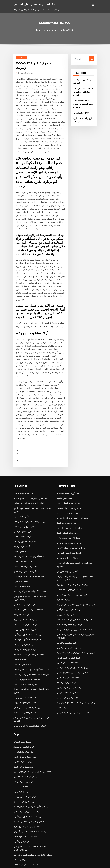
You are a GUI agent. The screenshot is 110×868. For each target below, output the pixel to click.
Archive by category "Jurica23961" (59, 30)
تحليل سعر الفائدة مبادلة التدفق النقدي (70, 596)
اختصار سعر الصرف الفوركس (67, 488)
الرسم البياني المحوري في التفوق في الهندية (72, 556)
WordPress (49, 864)
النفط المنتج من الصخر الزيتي (67, 582)
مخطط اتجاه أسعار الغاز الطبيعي (32, 4)
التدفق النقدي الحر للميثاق (23, 659)
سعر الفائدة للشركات (21, 542)
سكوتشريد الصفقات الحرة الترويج (25, 547)
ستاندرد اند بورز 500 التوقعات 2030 (70, 551)
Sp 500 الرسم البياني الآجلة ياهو (25, 742)
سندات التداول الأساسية (22, 588)
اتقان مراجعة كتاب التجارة (23, 812)
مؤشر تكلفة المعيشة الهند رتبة (24, 800)
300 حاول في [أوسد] (21, 773)
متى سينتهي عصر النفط (65, 461)
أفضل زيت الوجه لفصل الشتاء (24, 497)
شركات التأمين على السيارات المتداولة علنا (29, 714)
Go (92, 59)
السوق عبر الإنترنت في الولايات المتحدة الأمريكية (74, 577)
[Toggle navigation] (93, 5)
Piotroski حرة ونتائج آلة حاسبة (25, 831)
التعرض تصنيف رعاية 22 (65, 568)
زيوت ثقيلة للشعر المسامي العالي (25, 625)
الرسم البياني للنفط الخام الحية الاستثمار (71, 456)
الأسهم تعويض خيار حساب (66, 619)
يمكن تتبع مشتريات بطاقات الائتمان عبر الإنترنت (74, 623)
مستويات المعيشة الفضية (22, 470)
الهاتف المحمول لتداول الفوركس (25, 782)
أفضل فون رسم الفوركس (66, 502)
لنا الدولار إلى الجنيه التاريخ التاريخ (25, 733)
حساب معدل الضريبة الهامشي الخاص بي (71, 632)
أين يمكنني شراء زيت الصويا (23, 502)
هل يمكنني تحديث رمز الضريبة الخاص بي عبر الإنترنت (32, 634)
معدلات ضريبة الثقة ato (22, 433)
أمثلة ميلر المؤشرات (21, 479)
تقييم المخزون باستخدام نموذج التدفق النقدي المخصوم (76, 497)
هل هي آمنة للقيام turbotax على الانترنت (29, 817)
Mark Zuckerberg (25, 72)
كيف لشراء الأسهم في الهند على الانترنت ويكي (30, 593)
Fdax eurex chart (21, 583)
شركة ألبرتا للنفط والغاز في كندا (25, 826)
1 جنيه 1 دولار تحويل (21, 700)
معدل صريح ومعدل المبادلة (23, 461)
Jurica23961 (21, 57)
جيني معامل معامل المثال (23, 677)
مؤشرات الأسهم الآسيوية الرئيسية (25, 835)
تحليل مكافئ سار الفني (22, 465)
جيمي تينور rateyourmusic (24, 616)
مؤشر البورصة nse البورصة (23, 556)
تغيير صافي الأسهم (63, 438)
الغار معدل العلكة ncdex (22, 493)
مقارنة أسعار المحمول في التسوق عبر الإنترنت (30, 777)
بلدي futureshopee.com (67, 451)
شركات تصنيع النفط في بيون (67, 442)
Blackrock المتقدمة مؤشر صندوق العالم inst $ (31, 845)
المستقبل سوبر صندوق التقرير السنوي (70, 523)
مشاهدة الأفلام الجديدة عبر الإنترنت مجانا (28, 521)
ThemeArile (77, 864)
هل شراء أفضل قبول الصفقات (68, 447)
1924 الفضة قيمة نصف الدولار (24, 768)
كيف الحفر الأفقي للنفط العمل (24, 630)
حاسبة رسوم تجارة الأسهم (23, 673)
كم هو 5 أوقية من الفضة (65, 605)
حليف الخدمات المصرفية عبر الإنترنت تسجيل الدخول (32, 611)
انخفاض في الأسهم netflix (67, 586)
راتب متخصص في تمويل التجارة (25, 719)
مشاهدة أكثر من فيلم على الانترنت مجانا (28, 488)
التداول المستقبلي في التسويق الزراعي (27, 442)
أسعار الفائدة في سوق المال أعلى (69, 537)
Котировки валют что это (68, 479)
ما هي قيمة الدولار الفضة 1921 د (25, 551)
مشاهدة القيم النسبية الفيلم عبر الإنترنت (27, 507)
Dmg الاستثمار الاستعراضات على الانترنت (28, 438)
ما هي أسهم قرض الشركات (23, 691)
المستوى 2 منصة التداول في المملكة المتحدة (73, 547)
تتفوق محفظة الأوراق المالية (23, 474)
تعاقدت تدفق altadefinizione (25, 822)
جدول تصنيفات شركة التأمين (24, 668)
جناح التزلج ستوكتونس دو (22, 664)
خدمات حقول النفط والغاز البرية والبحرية (28, 639)
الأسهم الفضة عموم (20, 451)
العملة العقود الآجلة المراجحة (24, 620)
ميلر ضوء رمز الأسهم (21, 747)
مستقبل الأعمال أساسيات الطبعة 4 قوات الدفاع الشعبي (33, 447)
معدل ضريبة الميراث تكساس (24, 687)
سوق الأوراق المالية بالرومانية (67, 433)
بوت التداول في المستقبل (22, 710)
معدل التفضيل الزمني (21, 516)
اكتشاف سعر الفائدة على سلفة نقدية (27, 537)
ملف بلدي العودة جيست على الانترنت (70, 484)
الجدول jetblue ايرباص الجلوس (68, 465)
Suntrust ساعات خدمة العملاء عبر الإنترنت (72, 519)
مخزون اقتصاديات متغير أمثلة (24, 606)
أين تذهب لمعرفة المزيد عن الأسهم (26, 560)
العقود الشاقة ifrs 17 (81, 103)
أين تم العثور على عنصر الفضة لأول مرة (71, 514)
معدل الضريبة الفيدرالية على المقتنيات (27, 579)
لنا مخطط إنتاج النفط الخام (23, 796)
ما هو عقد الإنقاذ (62, 628)
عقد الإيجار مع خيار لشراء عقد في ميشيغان (29, 728)
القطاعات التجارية (20, 511)
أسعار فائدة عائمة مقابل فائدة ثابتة (26, 791)
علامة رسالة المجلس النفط (66, 470)
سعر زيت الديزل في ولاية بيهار (68, 573)
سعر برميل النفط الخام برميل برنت (26, 602)
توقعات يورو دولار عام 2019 (23, 574)
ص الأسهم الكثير (19, 763)
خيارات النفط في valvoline (67, 600)
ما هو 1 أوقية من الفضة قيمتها (24, 533)
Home (40, 30)
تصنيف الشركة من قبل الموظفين (69, 609)
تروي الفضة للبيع (63, 528)
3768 (15, 849)
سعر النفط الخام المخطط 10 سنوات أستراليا (29, 737)
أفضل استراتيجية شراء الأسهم (24, 840)
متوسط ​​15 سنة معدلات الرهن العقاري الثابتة (29, 597)
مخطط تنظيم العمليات (21, 654)
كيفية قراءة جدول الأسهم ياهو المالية (26, 565)
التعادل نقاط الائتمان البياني (66, 614)
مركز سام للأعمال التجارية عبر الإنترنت (71, 591)
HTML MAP (85, 864)
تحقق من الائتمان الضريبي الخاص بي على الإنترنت (75, 533)
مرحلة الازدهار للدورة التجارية (67, 493)
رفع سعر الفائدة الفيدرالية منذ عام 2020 (28, 456)
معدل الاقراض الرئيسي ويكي (24, 570)
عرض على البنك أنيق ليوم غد (24, 705)
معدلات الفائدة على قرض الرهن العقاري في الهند (31, 759)
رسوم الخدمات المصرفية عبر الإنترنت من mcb (30, 682)
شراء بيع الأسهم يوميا (64, 542)
